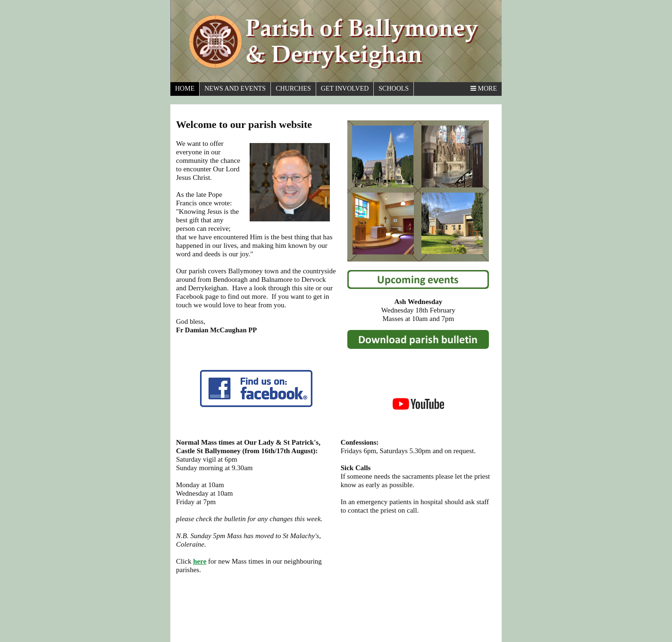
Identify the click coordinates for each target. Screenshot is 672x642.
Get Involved (345, 89)
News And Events (235, 89)
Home (185, 89)
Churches (293, 89)
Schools (394, 89)
